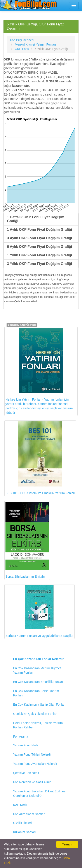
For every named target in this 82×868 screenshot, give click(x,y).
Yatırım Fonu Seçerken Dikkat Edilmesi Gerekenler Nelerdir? (40, 793)
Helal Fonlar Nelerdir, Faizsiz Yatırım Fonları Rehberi (38, 725)
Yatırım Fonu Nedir (26, 745)
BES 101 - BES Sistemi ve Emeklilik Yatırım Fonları (40, 458)
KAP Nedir (20, 805)
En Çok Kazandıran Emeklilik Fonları (38, 682)
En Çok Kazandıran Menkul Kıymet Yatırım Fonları (37, 670)
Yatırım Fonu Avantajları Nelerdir (35, 764)
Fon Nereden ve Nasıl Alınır (32, 782)
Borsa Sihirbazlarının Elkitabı (27, 540)
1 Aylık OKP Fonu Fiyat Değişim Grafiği (39, 230)
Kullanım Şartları (24, 832)
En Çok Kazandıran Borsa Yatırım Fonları (36, 693)
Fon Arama (21, 737)
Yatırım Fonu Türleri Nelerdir (32, 754)
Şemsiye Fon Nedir (26, 773)
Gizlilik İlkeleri (22, 823)
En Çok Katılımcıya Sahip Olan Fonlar (39, 705)
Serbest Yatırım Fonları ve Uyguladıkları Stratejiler (39, 611)
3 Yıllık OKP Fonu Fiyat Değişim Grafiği (39, 264)
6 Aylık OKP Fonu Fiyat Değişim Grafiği (39, 247)
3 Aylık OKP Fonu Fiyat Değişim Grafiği (39, 238)
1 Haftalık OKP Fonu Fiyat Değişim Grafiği (36, 219)
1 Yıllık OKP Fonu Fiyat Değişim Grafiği (39, 255)
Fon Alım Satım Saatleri (29, 814)
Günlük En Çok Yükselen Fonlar (35, 714)
